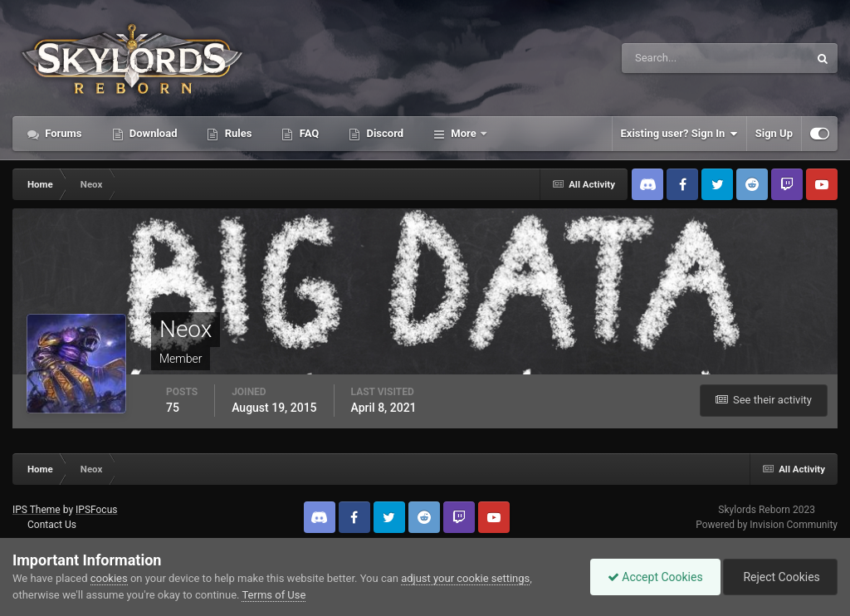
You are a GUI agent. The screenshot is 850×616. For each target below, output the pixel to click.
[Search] (664, 58)
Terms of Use (274, 595)
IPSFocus (96, 510)
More (464, 133)
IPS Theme (37, 510)
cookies (109, 578)
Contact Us (52, 525)
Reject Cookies (780, 577)
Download (152, 133)
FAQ (308, 133)
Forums (62, 133)
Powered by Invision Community (767, 525)
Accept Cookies (655, 577)
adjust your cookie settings (465, 578)
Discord (383, 133)
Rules (237, 133)
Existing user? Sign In (679, 134)
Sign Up (774, 133)
